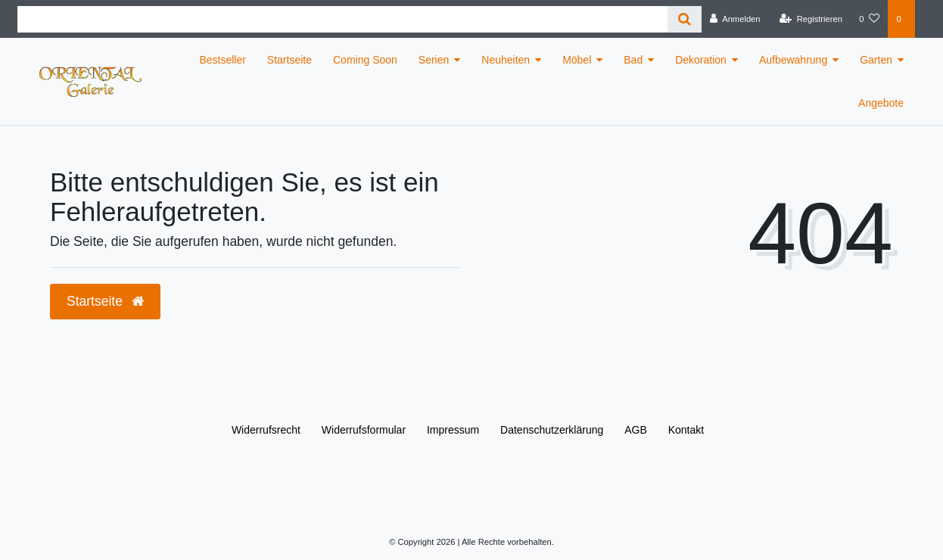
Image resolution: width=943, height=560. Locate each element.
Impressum (453, 430)
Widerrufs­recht (266, 430)
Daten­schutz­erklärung (552, 430)
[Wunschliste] (869, 19)
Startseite (289, 60)
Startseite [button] (105, 301)
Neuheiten (506, 60)
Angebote (881, 103)
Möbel (577, 60)
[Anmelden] (735, 19)
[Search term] (342, 19)
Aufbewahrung (793, 60)
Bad (633, 60)
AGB (636, 430)
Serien (434, 60)
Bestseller (222, 60)
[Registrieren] (811, 19)
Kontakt (686, 430)
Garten (876, 60)
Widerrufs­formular (364, 430)
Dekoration (701, 60)
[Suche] (685, 19)
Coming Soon (365, 60)
